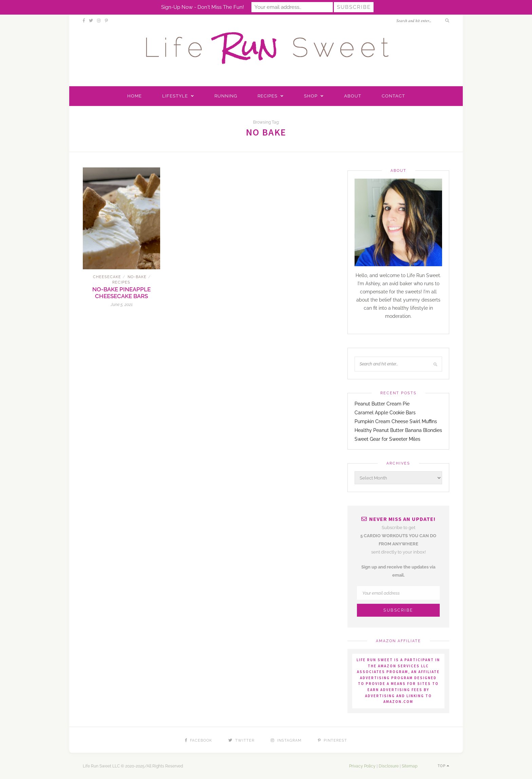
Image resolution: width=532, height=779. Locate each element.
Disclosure (389, 766)
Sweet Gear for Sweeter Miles (387, 439)
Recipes (268, 96)
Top (443, 766)
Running (226, 96)
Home (135, 96)
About (353, 96)
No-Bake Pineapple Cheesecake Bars (121, 293)
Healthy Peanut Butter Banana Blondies (398, 430)
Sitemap (410, 766)
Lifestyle (175, 96)
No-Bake (137, 277)
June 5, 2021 (122, 305)
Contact (393, 96)
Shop (311, 96)
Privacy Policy (362, 766)
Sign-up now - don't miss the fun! (203, 7)
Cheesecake (107, 277)
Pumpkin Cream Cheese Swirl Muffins (396, 421)
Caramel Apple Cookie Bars (385, 413)
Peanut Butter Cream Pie (382, 404)
